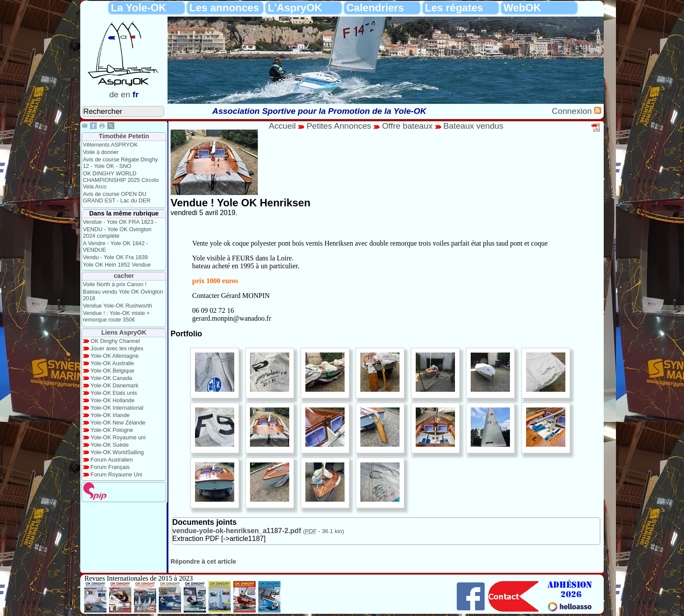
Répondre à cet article (203, 561)
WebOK (522, 8)
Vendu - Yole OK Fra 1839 (115, 257)
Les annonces (224, 8)
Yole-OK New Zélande (118, 423)
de (114, 94)
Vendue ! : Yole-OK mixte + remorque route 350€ (116, 316)
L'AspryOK (295, 8)
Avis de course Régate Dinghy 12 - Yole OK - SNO (120, 163)
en (125, 94)
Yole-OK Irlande (110, 415)
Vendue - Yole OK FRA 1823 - (120, 222)
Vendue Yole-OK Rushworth (118, 306)
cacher (124, 276)
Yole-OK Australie (112, 363)
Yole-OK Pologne (112, 430)
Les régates (454, 8)
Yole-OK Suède (109, 445)
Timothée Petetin (124, 136)
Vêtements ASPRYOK (110, 145)
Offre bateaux (407, 126)
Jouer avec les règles (117, 348)
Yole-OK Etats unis (114, 393)
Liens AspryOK (124, 332)
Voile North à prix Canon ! (115, 284)
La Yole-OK (139, 8)
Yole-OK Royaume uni (118, 437)
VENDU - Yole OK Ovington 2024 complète (117, 233)
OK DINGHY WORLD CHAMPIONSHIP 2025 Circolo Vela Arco (121, 180)
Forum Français (110, 467)
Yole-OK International (117, 408)
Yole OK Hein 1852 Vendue (117, 265)
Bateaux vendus (473, 126)
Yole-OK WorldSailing (117, 452)
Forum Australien (112, 460)
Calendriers (375, 8)
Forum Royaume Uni (116, 474)
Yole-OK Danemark (114, 385)
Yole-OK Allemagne (115, 356)
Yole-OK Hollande (112, 400)
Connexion (573, 111)
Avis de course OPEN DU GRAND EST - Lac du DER (117, 197)
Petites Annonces (339, 126)
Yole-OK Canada (111, 378)
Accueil (282, 126)
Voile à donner (101, 152)
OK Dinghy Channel (115, 341)
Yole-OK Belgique (112, 371)
